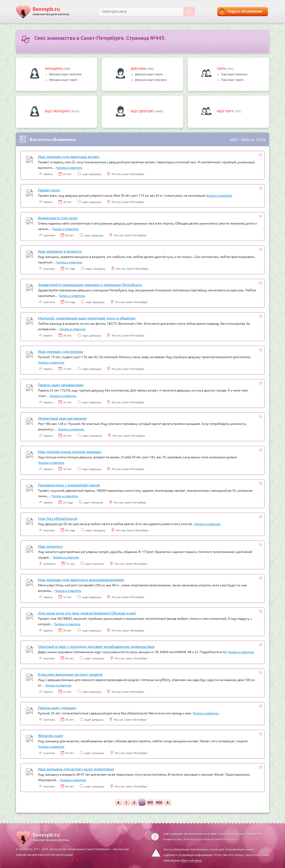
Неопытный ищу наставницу (62, 418)
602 (159, 802)
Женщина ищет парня (63, 80)
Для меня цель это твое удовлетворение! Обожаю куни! (87, 613)
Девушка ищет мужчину (151, 80)
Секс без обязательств (58, 518)
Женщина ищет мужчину (65, 74)
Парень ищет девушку (57, 707)
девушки (139, 69)
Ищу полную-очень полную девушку (70, 451)
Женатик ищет (51, 735)
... (142, 802)
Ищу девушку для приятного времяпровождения (81, 579)
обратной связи (191, 861)
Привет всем (49, 190)
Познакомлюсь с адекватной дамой (69, 485)
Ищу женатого (50, 546)
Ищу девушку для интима (61, 351)
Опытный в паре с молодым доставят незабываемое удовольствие (96, 646)
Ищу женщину (58, 111)
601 (150, 802)
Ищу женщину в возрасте (60, 251)
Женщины (54, 69)
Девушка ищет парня (149, 74)
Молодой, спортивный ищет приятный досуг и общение (87, 318)
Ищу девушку (143, 111)
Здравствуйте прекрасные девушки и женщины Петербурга (90, 284)
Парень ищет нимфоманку (61, 385)
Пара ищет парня (232, 80)
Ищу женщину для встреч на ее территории (76, 769)
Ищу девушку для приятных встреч (69, 156)
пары (222, 69)
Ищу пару (226, 111)
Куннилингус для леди (58, 218)
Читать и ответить (69, 167)
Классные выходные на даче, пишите (70, 674)
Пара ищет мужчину (234, 74)
